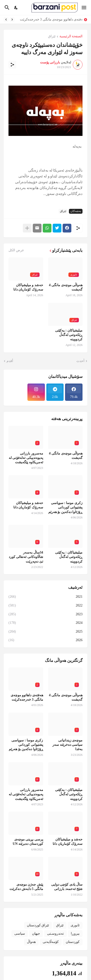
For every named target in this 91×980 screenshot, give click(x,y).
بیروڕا (75, 934)
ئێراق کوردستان (38, 925)
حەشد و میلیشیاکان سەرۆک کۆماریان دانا (28, 287)
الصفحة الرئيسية (71, 36)
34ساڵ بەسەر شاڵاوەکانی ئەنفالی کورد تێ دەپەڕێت (26, 557)
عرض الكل (16, 250)
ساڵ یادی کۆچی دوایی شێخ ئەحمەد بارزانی (67, 887)
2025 (45, 632)
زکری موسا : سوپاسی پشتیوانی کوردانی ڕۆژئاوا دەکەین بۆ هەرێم (66, 507)
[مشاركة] (12, 65)
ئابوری (75, 925)
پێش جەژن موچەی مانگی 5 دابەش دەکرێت (26, 887)
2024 (45, 623)
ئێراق (52, 36)
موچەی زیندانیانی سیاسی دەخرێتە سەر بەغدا (67, 745)
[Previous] (12, 20)
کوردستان (73, 942)
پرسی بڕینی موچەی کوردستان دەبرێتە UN (28, 842)
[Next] (6, 20)
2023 (45, 614)
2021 (45, 597)
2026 (45, 640)
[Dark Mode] (16, 8)
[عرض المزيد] (27, 228)
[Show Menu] (84, 8)
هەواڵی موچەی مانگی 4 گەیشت (66, 287)
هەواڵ (31, 942)
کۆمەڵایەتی (51, 942)
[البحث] (6, 8)
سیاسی (20, 934)
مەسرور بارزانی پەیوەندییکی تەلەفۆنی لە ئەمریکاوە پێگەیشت (26, 458)
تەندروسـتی (55, 934)
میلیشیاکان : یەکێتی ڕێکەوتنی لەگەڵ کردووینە (69, 335)
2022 (45, 606)
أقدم (10, 361)
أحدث (80, 361)
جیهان (36, 934)
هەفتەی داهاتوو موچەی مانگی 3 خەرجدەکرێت (50, 19)
